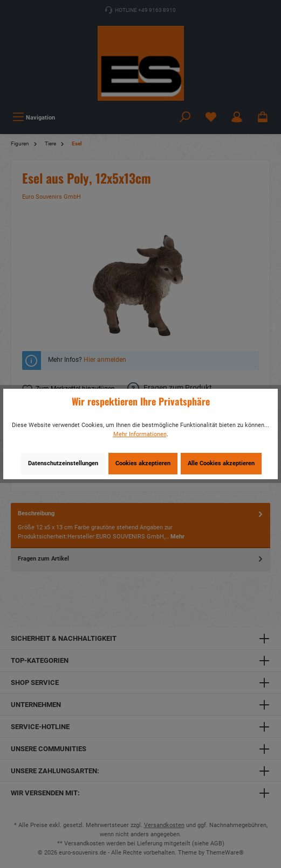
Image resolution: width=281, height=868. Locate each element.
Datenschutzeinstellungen (63, 463)
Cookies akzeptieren (143, 463)
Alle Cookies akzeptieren (221, 463)
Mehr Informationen (140, 434)
